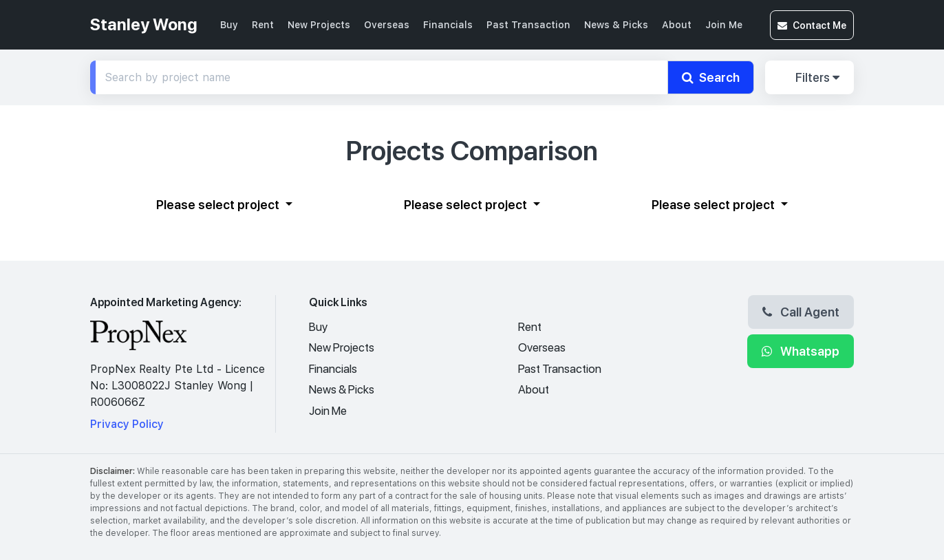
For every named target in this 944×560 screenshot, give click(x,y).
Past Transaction (528, 25)
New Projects (319, 25)
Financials (448, 25)
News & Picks (616, 25)
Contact (812, 25)
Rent (263, 25)
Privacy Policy (127, 424)
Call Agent (801, 312)
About (677, 25)
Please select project (219, 204)
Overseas (387, 25)
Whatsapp (801, 351)
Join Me (724, 25)
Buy (229, 25)
